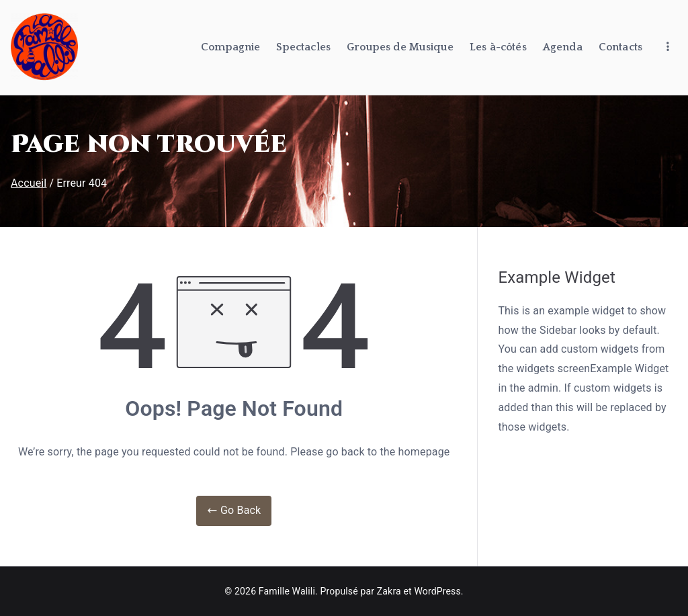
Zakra (389, 591)
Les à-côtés (498, 47)
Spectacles (303, 47)
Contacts (620, 47)
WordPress (437, 591)
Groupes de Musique (400, 47)
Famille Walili (287, 591)
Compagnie (230, 47)
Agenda (563, 47)
